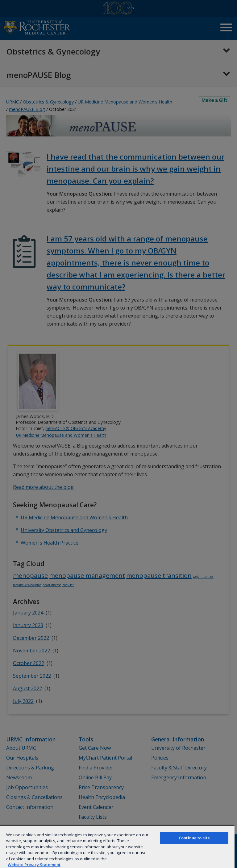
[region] (117, 847)
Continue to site (194, 838)
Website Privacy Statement (34, 865)
